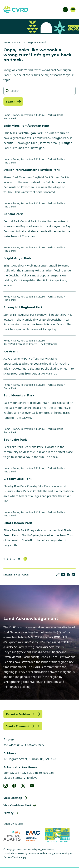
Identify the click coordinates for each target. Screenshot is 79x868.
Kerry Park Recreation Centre (20, 344)
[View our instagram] (6, 786)
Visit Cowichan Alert (17, 805)
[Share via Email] (63, 575)
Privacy (8, 813)
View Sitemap (13, 798)
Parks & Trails (55, 115)
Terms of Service (12, 857)
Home (7, 42)
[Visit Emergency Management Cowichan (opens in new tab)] (33, 836)
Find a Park (10, 118)
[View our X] (23, 786)
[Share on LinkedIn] (73, 575)
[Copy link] (58, 575)
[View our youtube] (32, 786)
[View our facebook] (14, 786)
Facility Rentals (48, 344)
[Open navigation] (73, 10)
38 (19, 559)
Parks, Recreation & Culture (29, 115)
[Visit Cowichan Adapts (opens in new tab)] (12, 836)
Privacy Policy (62, 853)
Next (25, 559)
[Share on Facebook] (68, 575)
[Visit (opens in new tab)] (57, 836)
